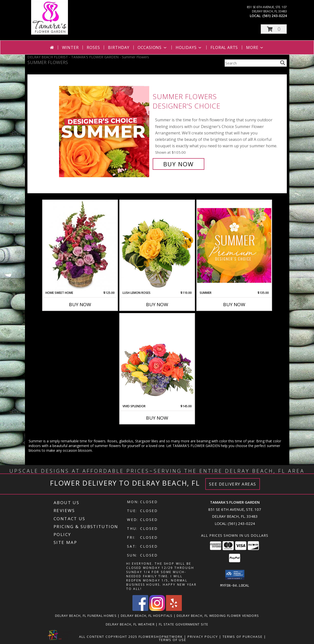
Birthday (119, 47)
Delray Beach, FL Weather (130, 624)
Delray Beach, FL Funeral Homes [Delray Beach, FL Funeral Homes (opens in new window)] (86, 616)
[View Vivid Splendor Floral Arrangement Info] (157, 359)
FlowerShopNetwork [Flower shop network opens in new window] (161, 637)
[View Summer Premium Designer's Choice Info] (234, 245)
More (255, 47)
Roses (93, 47)
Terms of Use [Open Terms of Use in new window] (173, 640)
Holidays (189, 47)
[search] (283, 63)
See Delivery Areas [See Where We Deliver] (233, 484)
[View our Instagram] (157, 610)
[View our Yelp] (174, 610)
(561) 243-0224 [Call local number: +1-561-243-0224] (275, 16)
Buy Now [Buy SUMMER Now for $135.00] (234, 304)
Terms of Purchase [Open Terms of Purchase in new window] (243, 637)
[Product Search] (251, 63)
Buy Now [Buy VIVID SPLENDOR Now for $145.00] (157, 418)
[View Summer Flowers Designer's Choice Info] (105, 130)
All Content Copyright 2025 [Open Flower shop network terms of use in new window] (108, 637)
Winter (70, 47)
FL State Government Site (184, 624)
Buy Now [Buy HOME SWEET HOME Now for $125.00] (80, 304)
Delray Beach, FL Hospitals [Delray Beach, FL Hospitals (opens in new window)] (147, 616)
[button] (274, 29)
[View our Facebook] (140, 610)
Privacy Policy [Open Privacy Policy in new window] (203, 637)
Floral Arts (224, 47)
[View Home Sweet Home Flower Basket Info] (80, 245)
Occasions (153, 47)
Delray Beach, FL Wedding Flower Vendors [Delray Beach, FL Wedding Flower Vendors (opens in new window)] (218, 616)
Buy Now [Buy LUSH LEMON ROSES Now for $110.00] (157, 304)
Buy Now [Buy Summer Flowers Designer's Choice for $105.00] (178, 164)
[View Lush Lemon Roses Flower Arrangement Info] (157, 245)
